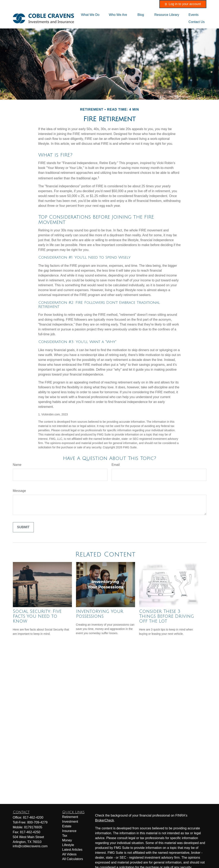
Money (67, 840)
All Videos (69, 854)
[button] (90, 15)
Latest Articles (72, 850)
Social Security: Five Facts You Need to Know (37, 616)
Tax (65, 836)
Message (19, 491)
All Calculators (73, 859)
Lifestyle (68, 845)
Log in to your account (183, 4)
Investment (70, 822)
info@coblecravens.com (135, 4)
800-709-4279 (37, 822)
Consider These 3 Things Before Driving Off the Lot (167, 616)
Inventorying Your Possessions (100, 614)
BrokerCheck (105, 820)
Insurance (69, 831)
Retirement (70, 817)
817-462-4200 (97, 4)
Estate (67, 826)
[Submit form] (23, 527)
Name (17, 465)
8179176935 (33, 827)
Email (116, 465)
